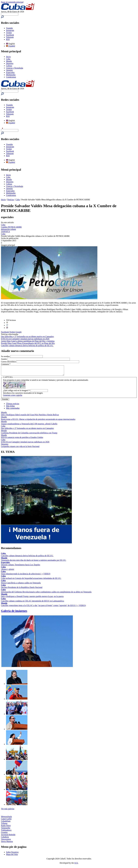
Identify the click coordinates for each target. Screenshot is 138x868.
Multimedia (11, 75)
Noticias (11, 200)
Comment (6, 364)
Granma (4, 834)
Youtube (9, 28)
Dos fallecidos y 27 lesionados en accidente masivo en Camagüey (27, 337)
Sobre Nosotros (12, 854)
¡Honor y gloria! (8, 571)
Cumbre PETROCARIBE (11, 227)
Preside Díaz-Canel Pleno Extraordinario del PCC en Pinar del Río (28, 343)
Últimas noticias (13, 406)
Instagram (10, 30)
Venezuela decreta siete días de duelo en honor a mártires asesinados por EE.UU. (34, 562)
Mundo (9, 61)
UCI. (76, 865)
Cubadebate (6, 823)
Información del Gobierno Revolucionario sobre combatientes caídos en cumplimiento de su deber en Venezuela (46, 594)
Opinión (9, 70)
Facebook (10, 35)
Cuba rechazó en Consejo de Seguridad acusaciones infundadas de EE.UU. (31, 580)
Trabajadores (6, 832)
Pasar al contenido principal (12, 2)
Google (19, 332)
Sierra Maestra (7, 843)
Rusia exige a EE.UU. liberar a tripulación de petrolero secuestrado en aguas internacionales (38, 421)
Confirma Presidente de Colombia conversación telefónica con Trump (29, 435)
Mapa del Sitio (12, 856)
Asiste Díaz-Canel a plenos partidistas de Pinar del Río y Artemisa (28, 341)
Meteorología (6, 818)
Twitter (9, 33)
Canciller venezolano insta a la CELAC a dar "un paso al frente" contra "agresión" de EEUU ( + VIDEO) (43, 607)
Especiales (10, 72)
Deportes (10, 63)
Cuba (8, 59)
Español (11, 46)
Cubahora (5, 839)
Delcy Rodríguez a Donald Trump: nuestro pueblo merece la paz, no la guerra (32, 598)
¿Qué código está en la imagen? (17, 392)
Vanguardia (6, 830)
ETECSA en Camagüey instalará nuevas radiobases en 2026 (25, 339)
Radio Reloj (6, 827)
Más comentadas (13, 410)
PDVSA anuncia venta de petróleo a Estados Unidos (22, 439)
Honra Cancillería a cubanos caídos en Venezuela (21, 585)
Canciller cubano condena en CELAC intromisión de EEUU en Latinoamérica (33, 603)
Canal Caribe (6, 821)
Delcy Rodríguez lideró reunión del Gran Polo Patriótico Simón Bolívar (30, 417)
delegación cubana (8, 229)
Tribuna (4, 825)
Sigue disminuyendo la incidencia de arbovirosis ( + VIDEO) (26, 576)
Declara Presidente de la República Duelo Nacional (22, 589)
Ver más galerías (8, 811)
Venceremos (6, 841)
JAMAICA (5, 232)
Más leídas (10, 408)
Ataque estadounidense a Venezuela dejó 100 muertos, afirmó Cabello (29, 426)
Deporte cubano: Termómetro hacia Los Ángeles (21, 567)
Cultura (9, 66)
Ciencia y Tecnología (15, 68)
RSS (8, 39)
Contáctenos (11, 77)
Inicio (8, 57)
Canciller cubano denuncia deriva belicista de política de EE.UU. (27, 346)
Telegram (10, 37)
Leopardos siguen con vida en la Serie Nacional (20, 448)
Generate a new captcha (13, 397)
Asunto (4, 359)
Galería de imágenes (14, 613)
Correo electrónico (9, 362)
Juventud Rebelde (8, 837)
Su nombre (6, 356)
